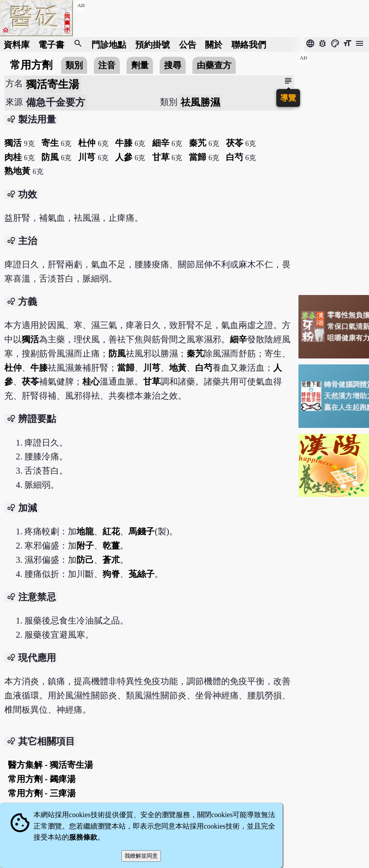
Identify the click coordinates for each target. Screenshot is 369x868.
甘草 (161, 157)
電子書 (51, 44)
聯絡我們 (249, 44)
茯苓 (235, 143)
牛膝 (124, 143)
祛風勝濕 (200, 102)
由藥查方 (214, 65)
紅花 (111, 531)
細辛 (161, 143)
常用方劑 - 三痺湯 (42, 793)
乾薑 (111, 546)
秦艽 (198, 143)
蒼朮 (111, 560)
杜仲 (87, 143)
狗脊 (111, 574)
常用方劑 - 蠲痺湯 (42, 779)
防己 (85, 560)
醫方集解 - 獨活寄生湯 (51, 765)
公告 (188, 44)
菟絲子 (142, 574)
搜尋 (173, 65)
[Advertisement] (334, 171)
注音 (107, 65)
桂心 (91, 382)
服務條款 (83, 837)
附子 (85, 546)
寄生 (50, 143)
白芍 (235, 157)
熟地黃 (17, 171)
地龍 (85, 531)
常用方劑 (31, 65)
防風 (50, 157)
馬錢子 (142, 531)
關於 (214, 44)
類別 (74, 65)
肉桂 (13, 157)
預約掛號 (153, 44)
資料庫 (17, 44)
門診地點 (109, 44)
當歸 (198, 157)
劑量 (140, 65)
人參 (124, 157)
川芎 (87, 157)
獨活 (13, 143)
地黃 (178, 368)
